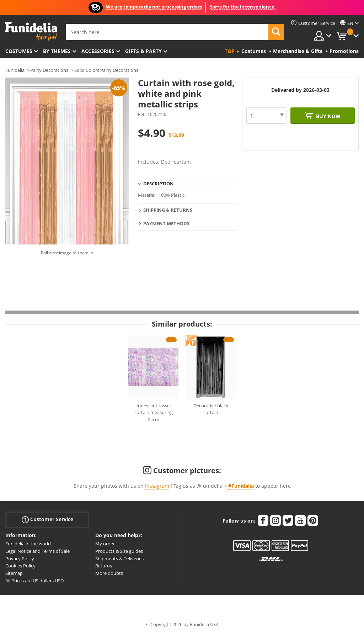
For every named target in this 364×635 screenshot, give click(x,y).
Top (230, 51)
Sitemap (14, 573)
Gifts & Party (143, 51)
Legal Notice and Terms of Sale (38, 551)
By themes (57, 51)
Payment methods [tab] (166, 223)
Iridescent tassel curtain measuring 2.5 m (154, 412)
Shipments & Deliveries (119, 559)
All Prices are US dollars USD (34, 581)
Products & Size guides (119, 551)
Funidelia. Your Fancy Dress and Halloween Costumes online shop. (31, 31)
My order (105, 544)
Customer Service (47, 520)
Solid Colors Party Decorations (106, 70)
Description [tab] (159, 184)
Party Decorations (49, 70)
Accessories (98, 51)
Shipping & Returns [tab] (168, 210)
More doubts (109, 573)
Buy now (328, 116)
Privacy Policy (20, 559)
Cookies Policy (20, 566)
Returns (104, 566)
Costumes (19, 51)
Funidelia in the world (28, 544)
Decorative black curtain (211, 409)
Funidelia (15, 70)
